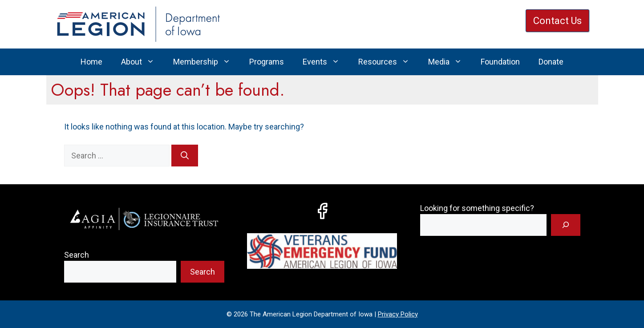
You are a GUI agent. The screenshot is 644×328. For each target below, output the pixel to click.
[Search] (185, 156)
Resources (389, 62)
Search (77, 255)
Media (450, 62)
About (142, 62)
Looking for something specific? (477, 208)
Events (326, 62)
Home (91, 62)
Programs (267, 62)
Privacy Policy (398, 314)
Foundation (500, 62)
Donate (551, 62)
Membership (207, 62)
